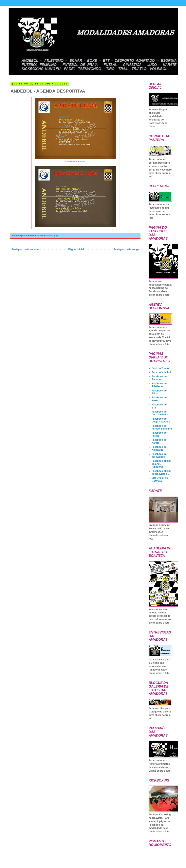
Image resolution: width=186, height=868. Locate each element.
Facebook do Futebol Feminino (162, 427)
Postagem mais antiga (126, 249)
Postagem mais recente (25, 249)
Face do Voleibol (161, 372)
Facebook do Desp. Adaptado (161, 420)
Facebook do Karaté (159, 441)
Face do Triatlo (160, 368)
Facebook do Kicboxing (159, 448)
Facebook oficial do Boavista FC (161, 472)
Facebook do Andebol (159, 378)
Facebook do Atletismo (159, 385)
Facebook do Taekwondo (159, 455)
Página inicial (76, 249)
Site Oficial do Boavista (160, 479)
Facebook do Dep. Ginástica (160, 413)
